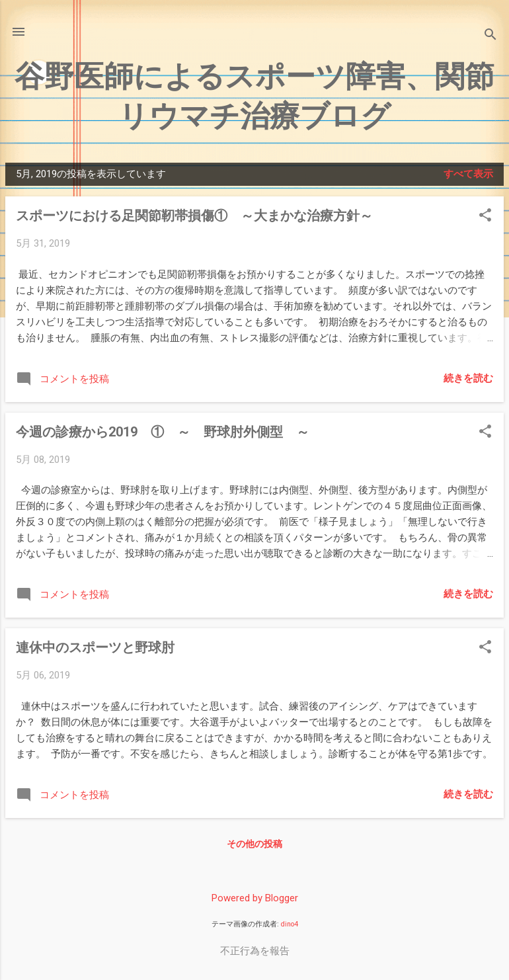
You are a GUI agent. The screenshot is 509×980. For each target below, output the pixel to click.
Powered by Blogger (255, 898)
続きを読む (468, 378)
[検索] (490, 36)
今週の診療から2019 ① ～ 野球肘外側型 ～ (163, 432)
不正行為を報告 (255, 951)
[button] (485, 216)
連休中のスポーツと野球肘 (95, 647)
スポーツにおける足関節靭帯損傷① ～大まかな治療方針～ (194, 216)
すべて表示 (468, 174)
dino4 (290, 924)
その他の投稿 (255, 844)
